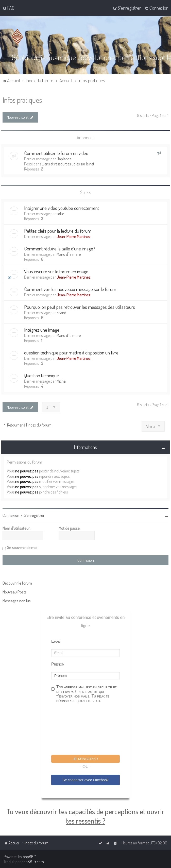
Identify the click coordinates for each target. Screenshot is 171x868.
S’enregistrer (34, 515)
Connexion (11, 515)
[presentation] (90, 730)
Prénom (58, 664)
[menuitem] (8, 8)
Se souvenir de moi (22, 548)
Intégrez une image (42, 330)
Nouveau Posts (15, 592)
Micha (61, 381)
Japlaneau (65, 159)
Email (56, 641)
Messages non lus (17, 601)
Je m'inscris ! (85, 759)
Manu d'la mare (69, 254)
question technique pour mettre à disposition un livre (71, 353)
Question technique (41, 375)
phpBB (28, 857)
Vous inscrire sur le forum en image (56, 271)
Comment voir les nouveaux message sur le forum (70, 289)
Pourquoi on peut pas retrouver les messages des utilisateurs (80, 307)
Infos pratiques (22, 100)
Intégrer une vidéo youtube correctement (62, 208)
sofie (60, 214)
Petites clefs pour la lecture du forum (58, 231)
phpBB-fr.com (33, 862)
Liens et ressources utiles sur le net (68, 164)
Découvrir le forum (17, 583)
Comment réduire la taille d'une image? (60, 249)
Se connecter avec (85, 780)
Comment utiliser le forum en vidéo (56, 153)
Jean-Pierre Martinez (74, 236)
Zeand (61, 313)
